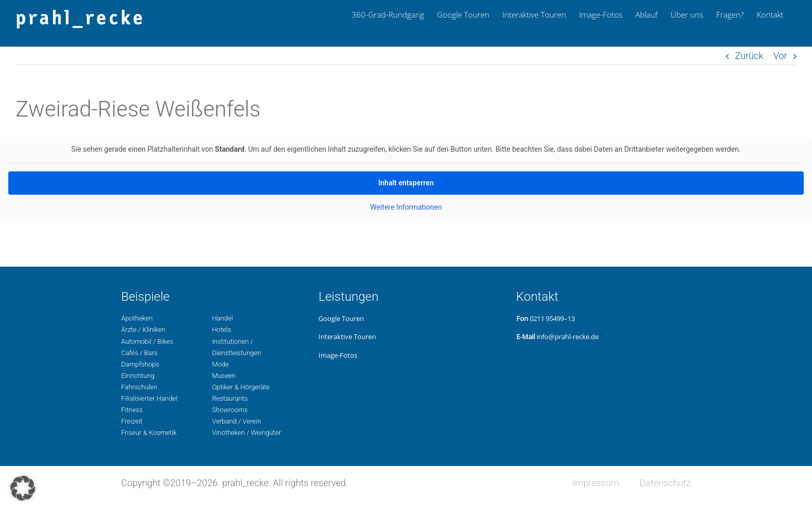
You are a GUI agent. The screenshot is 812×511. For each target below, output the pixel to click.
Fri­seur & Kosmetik (149, 433)
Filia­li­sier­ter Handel (149, 398)
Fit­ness (132, 410)
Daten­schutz (665, 483)
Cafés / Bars (139, 353)
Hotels (221, 330)
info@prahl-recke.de (568, 337)
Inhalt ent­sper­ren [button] (406, 183)
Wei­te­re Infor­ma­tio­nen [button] (406, 207)
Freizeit (132, 421)
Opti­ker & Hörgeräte (241, 387)
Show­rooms (230, 410)
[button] (23, 488)
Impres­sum (596, 483)
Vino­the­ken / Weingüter (246, 433)
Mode (220, 364)
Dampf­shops (140, 364)
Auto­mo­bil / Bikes (147, 341)
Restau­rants (230, 398)
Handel (222, 318)
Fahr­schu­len (139, 387)
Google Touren (341, 318)
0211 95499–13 (552, 318)
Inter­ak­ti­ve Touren (347, 337)
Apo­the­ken (137, 318)
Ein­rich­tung (138, 376)
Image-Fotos (338, 355)
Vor (780, 56)
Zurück (749, 56)
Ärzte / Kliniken (143, 330)
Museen (224, 376)
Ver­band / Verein (236, 421)
